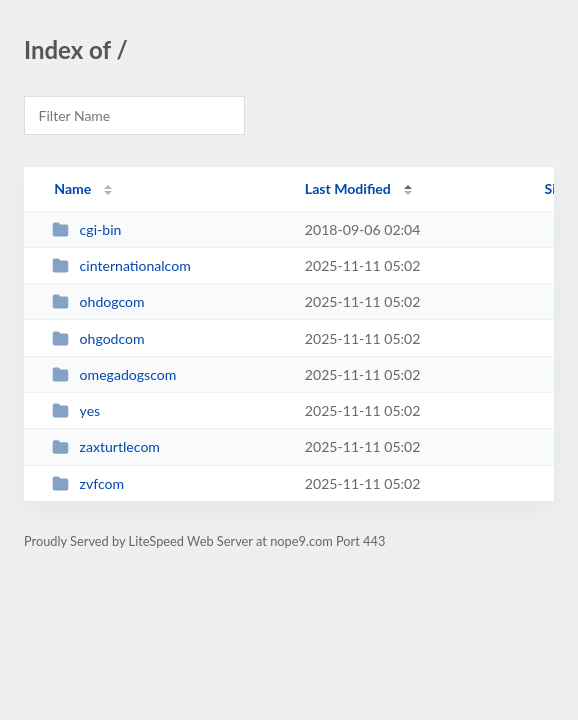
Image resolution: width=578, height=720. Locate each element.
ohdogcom (98, 301)
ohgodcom (98, 338)
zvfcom (88, 483)
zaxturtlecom (106, 446)
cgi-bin (86, 229)
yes (76, 410)
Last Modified (348, 188)
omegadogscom (114, 374)
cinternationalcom (121, 265)
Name (72, 188)
